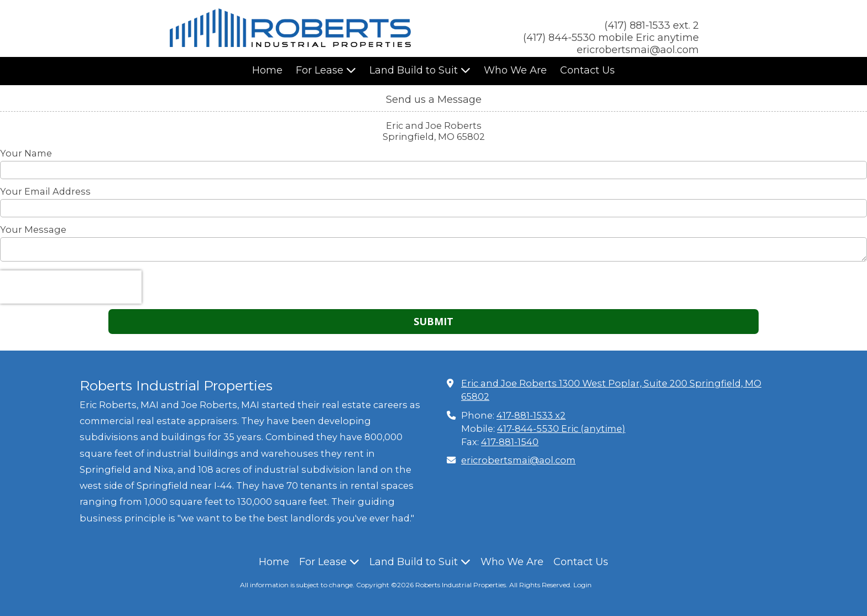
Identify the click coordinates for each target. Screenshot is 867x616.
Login (583, 585)
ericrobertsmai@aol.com (518, 460)
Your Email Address (45, 191)
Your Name (26, 153)
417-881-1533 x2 (531, 415)
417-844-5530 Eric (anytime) (561, 429)
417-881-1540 (510, 442)
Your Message (33, 229)
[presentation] (71, 287)
